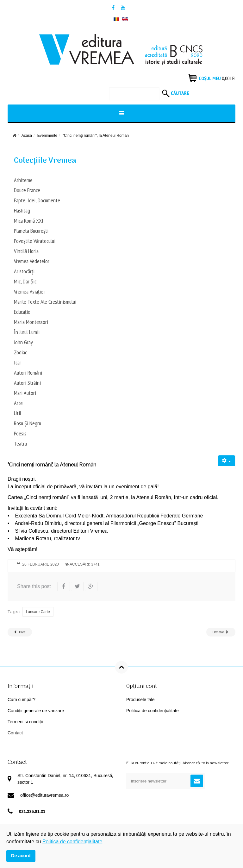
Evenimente (47, 136)
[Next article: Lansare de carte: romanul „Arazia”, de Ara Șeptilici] (221, 632)
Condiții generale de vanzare (36, 711)
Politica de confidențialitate (153, 711)
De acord (21, 856)
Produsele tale (140, 700)
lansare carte (38, 612)
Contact (15, 733)
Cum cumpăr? (22, 700)
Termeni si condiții (25, 722)
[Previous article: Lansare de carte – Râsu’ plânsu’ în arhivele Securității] (20, 632)
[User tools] (227, 461)
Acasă (27, 136)
